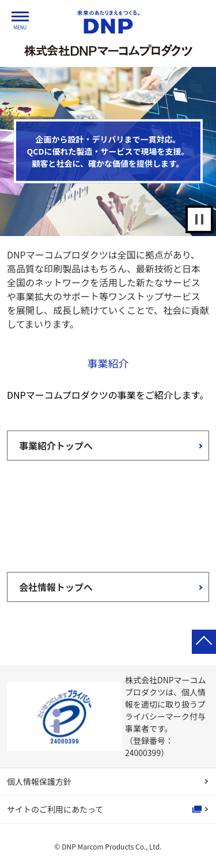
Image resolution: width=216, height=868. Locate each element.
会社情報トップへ (56, 587)
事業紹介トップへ (56, 446)
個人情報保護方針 (39, 781)
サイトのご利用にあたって (55, 809)
